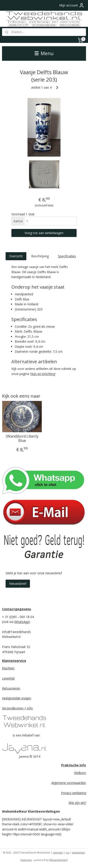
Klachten (8, 668)
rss (67, 852)
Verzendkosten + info (17, 708)
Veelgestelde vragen (17, 698)
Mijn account (72, 5)
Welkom (80, 773)
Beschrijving (40, 256)
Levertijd (8, 678)
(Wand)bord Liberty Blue (22, 438)
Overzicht (16, 256)
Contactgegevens (17, 609)
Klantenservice (14, 661)
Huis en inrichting (43, 374)
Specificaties (67, 256)
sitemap (58, 852)
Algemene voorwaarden (69, 783)
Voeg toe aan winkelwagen (44, 233)
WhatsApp (22, 622)
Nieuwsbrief (18, 584)
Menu (44, 53)
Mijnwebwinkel (58, 860)
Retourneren (11, 688)
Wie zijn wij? (77, 803)
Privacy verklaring (73, 793)
